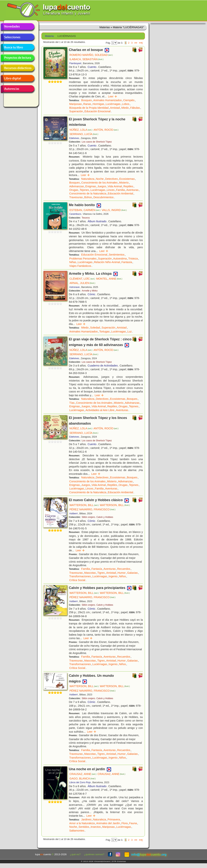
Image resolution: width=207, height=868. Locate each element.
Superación (76, 111)
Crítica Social (77, 580)
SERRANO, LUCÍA (84, 134)
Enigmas (91, 186)
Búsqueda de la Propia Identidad (89, 108)
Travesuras (76, 197)
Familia (120, 190)
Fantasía (127, 262)
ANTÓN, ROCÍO (106, 130)
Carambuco (75, 214)
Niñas (73, 262)
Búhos (88, 197)
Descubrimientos (103, 197)
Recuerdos (124, 569)
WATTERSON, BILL (84, 505)
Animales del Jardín (108, 823)
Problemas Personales (83, 259)
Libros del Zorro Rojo (80, 782)
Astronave (74, 287)
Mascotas (90, 573)
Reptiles (128, 186)
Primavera (114, 819)
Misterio (124, 183)
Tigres (101, 573)
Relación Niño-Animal (107, 262)
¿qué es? (75, 854)
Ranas (87, 104)
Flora (125, 823)
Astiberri (73, 514)
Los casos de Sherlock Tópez (97, 142)
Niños (122, 576)
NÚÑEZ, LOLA (81, 130)
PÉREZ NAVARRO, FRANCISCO (92, 509)
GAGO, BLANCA (83, 778)
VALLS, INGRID (114, 210)
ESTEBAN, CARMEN (85, 210)
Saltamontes (77, 831)
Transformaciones (80, 576)
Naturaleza (88, 179)
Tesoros (86, 218)
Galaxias (132, 573)
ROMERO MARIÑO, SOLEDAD (91, 55)
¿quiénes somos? (94, 854)
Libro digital (18, 79)
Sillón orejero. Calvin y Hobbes (97, 517)
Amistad (115, 108)
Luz (130, 332)
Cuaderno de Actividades (103, 366)
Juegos (102, 186)
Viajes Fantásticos (80, 266)
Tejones (84, 190)
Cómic (92, 294)
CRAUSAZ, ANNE (83, 774)
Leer (113, 96)
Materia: (50, 36)
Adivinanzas (77, 186)
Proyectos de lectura (18, 58)
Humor (121, 573)
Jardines (86, 819)
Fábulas (135, 108)
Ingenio (113, 576)
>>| (141, 43)
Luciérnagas (113, 104)
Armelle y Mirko (90, 291)
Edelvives (74, 138)
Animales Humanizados (108, 100)
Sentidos (84, 827)
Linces (111, 190)
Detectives (111, 179)
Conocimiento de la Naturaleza (88, 193)
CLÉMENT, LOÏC (82, 279)
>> (136, 43)
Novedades (18, 27)
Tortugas (104, 332)
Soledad (95, 328)
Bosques (87, 100)
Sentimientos (117, 255)
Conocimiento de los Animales (99, 183)
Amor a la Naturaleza (82, 823)
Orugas (74, 190)
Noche (100, 179)
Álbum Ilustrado (97, 221)
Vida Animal (115, 186)
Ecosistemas (127, 179)
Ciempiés (129, 100)
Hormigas (98, 104)
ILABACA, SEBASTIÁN (86, 59)
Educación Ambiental (120, 193)
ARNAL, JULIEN (82, 283)
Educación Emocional (97, 111)
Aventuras (132, 190)
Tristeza (133, 259)
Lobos (126, 104)
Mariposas (75, 104)
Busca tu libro (18, 48)
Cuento (92, 67)
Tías (72, 403)
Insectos (96, 827)
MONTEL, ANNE (109, 279)
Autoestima (120, 259)
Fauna (133, 823)
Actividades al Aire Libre (100, 410)
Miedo (125, 108)
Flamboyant (75, 63)
